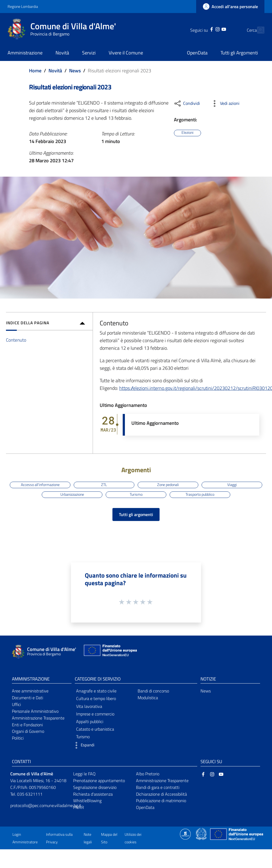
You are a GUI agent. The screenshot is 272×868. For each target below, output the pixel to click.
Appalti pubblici (90, 721)
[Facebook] (202, 29)
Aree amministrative (30, 691)
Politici (18, 738)
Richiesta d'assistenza (93, 794)
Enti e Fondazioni (27, 725)
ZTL (104, 485)
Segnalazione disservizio (95, 787)
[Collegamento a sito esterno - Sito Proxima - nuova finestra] (185, 834)
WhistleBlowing (87, 801)
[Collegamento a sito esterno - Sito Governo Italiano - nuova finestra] (202, 834)
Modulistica (148, 698)
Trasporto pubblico (200, 494)
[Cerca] (258, 30)
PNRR (79, 807)
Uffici (16, 704)
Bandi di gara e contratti (158, 787)
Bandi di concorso (153, 691)
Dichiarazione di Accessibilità (161, 794)
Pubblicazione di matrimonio (161, 801)
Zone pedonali (168, 485)
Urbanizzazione (72, 494)
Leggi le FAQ (84, 774)
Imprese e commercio (95, 714)
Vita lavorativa (89, 706)
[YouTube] (214, 29)
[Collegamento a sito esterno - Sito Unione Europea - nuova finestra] (110, 652)
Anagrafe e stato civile (96, 691)
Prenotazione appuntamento (99, 780)
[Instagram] (208, 29)
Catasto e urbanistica (95, 729)
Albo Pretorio (148, 774)
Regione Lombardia (23, 6)
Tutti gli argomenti (136, 514)
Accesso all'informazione (40, 485)
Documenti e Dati (27, 698)
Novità (55, 71)
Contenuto (16, 340)
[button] (83, 745)
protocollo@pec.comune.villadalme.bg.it (46, 805)
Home (35, 71)
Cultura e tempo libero (96, 698)
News (75, 71)
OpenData (145, 807)
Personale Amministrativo (35, 711)
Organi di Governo (28, 731)
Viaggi (232, 485)
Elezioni (187, 133)
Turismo (136, 494)
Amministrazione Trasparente (38, 718)
